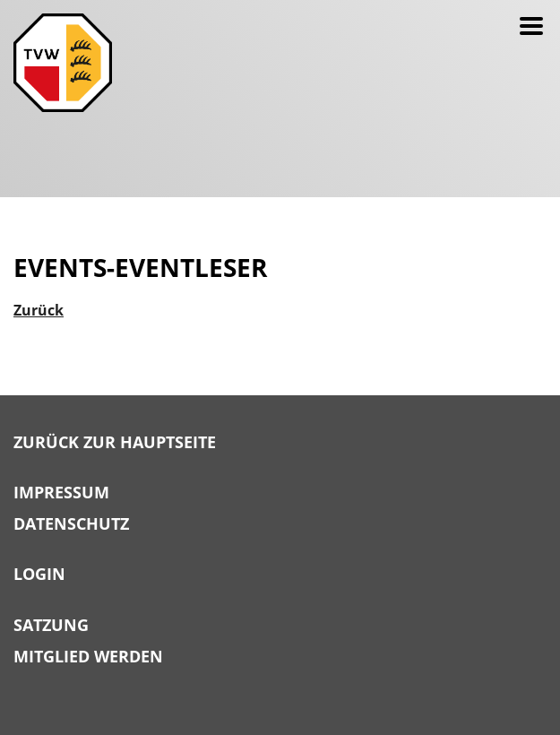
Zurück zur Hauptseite (115, 443)
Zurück (39, 310)
